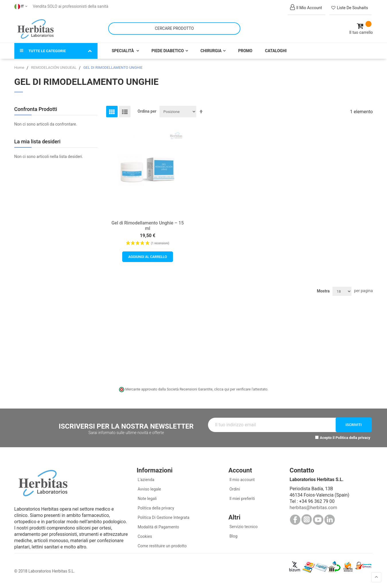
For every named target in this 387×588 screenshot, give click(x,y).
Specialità (124, 49)
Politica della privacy (353, 436)
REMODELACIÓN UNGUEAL (54, 66)
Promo (245, 49)
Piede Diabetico (168, 49)
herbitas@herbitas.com (313, 506)
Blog (233, 535)
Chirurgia (211, 49)
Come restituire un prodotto (162, 544)
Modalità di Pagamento (158, 526)
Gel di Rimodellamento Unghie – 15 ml (147, 224)
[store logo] (36, 28)
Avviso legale (149, 488)
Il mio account (242, 478)
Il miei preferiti (242, 497)
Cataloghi (276, 49)
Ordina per (147, 110)
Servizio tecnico (243, 525)
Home (20, 66)
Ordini (234, 488)
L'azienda (145, 478)
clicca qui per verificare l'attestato (241, 388)
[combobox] (174, 28)
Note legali (147, 497)
